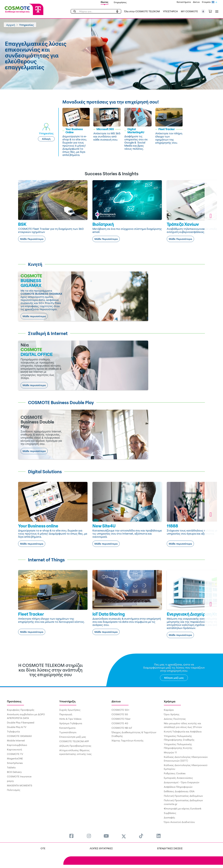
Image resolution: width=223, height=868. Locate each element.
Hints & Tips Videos (70, 719)
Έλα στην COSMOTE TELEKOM (142, 11)
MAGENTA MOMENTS (20, 785)
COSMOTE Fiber (121, 719)
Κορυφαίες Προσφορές (21, 710)
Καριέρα (169, 710)
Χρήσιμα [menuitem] (170, 701)
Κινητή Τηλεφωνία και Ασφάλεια (183, 731)
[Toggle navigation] (216, 11)
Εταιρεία (206, 2)
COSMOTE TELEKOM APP (74, 741)
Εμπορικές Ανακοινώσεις (178, 778)
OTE (43, 848)
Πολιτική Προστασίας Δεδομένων (183, 796)
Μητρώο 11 (170, 752)
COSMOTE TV (15, 754)
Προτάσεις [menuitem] (14, 701)
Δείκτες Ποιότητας (175, 719)
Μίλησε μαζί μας (174, 678)
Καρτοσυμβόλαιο (17, 745)
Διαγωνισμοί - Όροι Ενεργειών (182, 782)
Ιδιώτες (105, 2)
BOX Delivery (14, 772)
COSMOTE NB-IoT (122, 728)
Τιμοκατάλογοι (68, 732)
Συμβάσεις (170, 813)
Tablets (11, 767)
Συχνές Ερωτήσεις (70, 710)
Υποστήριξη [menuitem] (67, 701)
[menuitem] (71, 836)
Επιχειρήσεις (120, 2)
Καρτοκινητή (14, 749)
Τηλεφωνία (13, 731)
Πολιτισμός (14, 790)
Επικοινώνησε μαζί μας (73, 737)
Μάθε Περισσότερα (32, 239)
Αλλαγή (46, 139)
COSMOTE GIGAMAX (19, 736)
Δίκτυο (196, 2)
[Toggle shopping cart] (212, 11)
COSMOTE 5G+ (120, 710)
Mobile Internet (16, 740)
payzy (10, 781)
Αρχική (11, 25)
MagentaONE (15, 758)
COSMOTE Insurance (19, 776)
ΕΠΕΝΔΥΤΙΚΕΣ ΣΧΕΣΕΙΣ (170, 848)
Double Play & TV (17, 727)
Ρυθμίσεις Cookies (175, 773)
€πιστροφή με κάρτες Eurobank (183, 809)
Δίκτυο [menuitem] (116, 701)
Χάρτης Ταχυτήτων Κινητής (128, 740)
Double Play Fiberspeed (21, 723)
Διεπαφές (169, 817)
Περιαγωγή (66, 714)
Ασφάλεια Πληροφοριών (178, 787)
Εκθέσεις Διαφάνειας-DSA (179, 791)
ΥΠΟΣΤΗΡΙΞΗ (170, 11)
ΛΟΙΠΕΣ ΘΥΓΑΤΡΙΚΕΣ (101, 848)
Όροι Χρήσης (172, 714)
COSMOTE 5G (120, 714)
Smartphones (15, 763)
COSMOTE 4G (120, 723)
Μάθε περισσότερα (34, 316)
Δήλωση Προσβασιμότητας (75, 746)
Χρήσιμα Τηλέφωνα (71, 723)
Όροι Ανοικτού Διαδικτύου (179, 822)
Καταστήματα (184, 2)
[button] (203, 11)
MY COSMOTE (189, 11)
